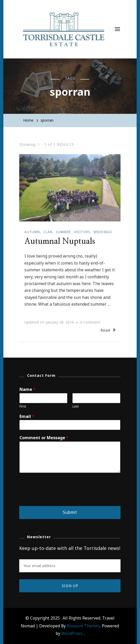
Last (76, 406)
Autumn (32, 232)
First (23, 406)
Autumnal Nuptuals (60, 241)
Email (27, 416)
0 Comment (90, 322)
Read (108, 330)
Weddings (103, 232)
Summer (63, 232)
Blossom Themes (83, 626)
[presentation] (59, 497)
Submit (70, 512)
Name (28, 389)
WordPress (72, 633)
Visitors (82, 232)
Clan (48, 232)
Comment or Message (44, 438)
